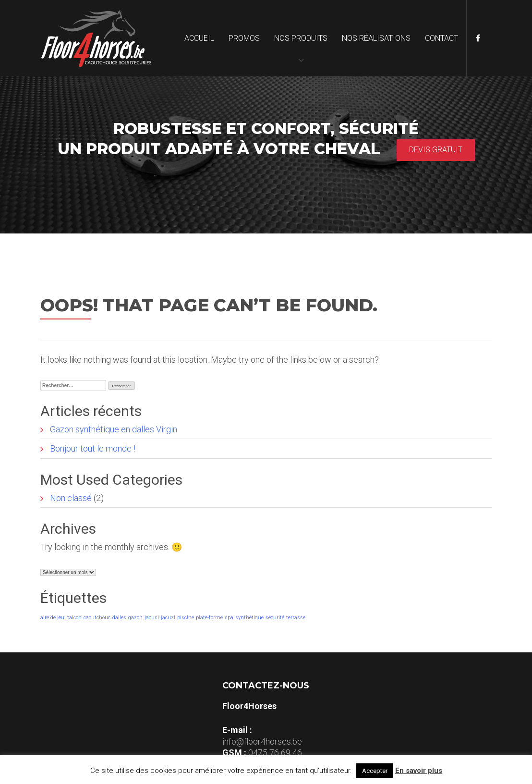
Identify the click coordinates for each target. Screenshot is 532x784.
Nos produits (301, 38)
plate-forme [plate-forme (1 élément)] (209, 618)
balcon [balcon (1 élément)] (74, 618)
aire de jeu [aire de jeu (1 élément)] (52, 618)
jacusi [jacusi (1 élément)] (152, 618)
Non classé (71, 498)
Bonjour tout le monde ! (93, 448)
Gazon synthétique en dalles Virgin (114, 429)
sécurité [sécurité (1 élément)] (275, 618)
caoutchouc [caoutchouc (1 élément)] (97, 618)
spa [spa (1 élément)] (229, 618)
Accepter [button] (375, 771)
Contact (441, 38)
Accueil (199, 38)
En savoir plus (419, 771)
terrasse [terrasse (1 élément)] (296, 618)
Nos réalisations (376, 38)
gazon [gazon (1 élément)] (135, 618)
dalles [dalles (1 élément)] (119, 618)
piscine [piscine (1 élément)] (186, 618)
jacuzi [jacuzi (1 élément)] (168, 618)
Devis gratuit (436, 150)
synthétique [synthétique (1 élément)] (249, 618)
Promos (244, 38)
